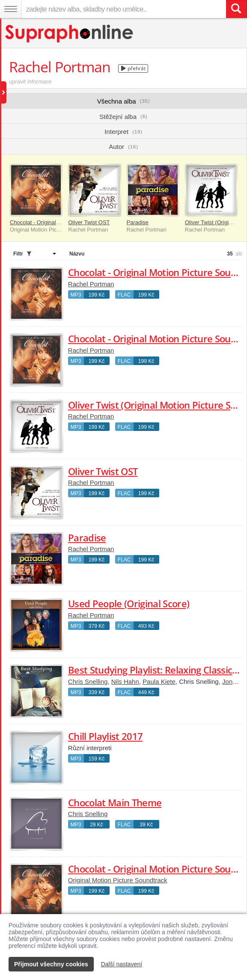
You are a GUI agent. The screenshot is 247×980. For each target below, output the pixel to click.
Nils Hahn (125, 682)
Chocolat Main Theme (115, 802)
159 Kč (97, 759)
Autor (123, 147)
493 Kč (146, 626)
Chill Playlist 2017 (105, 736)
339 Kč (97, 692)
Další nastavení (122, 964)
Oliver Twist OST (89, 222)
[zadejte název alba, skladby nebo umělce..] (124, 9)
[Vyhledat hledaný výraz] (236, 9)
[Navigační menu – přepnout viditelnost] (11, 9)
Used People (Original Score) (129, 603)
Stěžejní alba (123, 117)
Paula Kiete (159, 682)
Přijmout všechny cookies (51, 964)
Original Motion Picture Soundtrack (118, 880)
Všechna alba (124, 101)
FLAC (124, 295)
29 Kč (97, 825)
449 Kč (146, 692)
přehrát (133, 68)
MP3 (76, 295)
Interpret (123, 132)
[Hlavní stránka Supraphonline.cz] (70, 34)
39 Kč (146, 825)
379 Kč (97, 626)
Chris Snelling (88, 682)
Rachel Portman (91, 284)
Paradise (138, 222)
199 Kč (97, 295)
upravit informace (30, 82)
